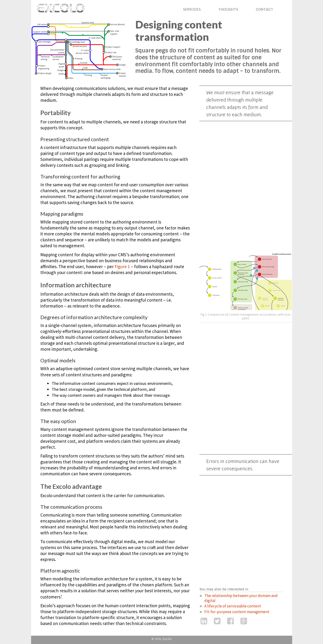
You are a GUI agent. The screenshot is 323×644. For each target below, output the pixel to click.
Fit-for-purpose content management (237, 612)
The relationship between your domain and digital (241, 598)
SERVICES (192, 9)
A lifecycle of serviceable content (233, 606)
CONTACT (264, 9)
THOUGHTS (228, 9)
